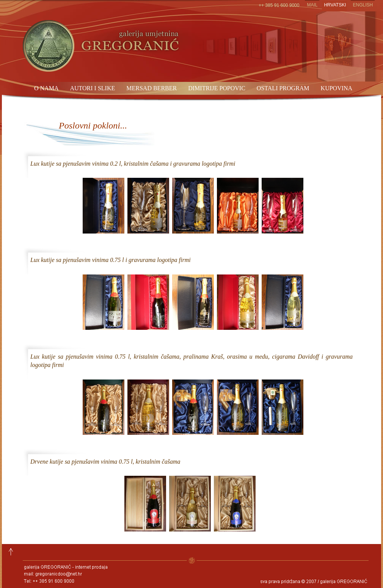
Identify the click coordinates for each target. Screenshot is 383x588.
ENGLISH (363, 5)
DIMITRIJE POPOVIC (217, 88)
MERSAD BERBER (151, 88)
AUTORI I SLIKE (92, 88)
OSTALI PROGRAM (283, 88)
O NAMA (46, 88)
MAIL (312, 5)
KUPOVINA (337, 88)
